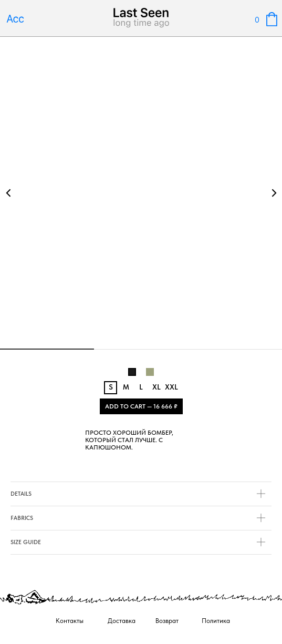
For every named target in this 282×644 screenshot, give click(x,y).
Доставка (122, 621)
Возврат (167, 621)
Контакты (70, 621)
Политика (216, 621)
